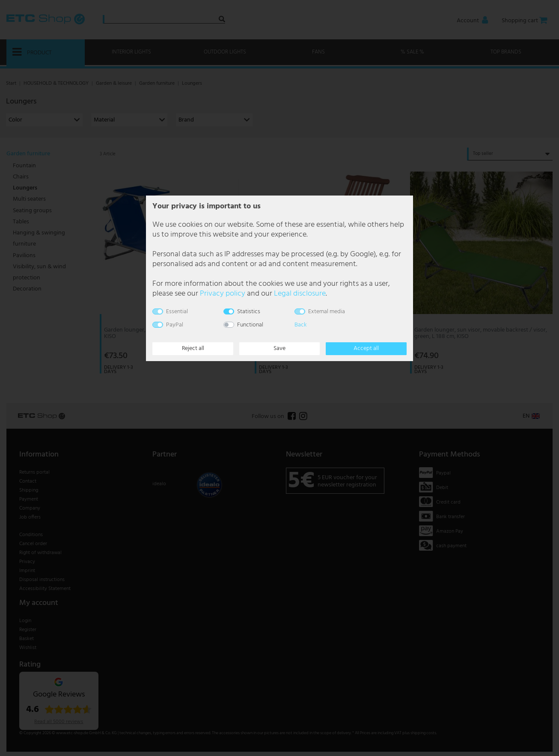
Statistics (249, 312)
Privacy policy (223, 294)
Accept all (366, 348)
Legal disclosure (300, 294)
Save (279, 348)
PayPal (175, 325)
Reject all (193, 348)
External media (327, 312)
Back (300, 325)
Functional (250, 325)
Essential (177, 312)
